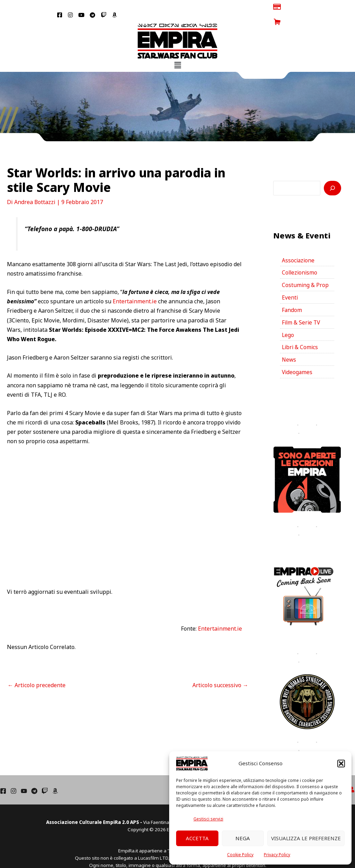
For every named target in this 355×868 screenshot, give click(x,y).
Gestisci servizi (208, 819)
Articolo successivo (220, 670)
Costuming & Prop (305, 271)
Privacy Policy (277, 855)
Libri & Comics (301, 336)
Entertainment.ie (135, 286)
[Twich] (45, 780)
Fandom (292, 297)
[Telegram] (34, 780)
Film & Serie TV (302, 310)
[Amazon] (55, 780)
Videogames (298, 361)
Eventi (290, 284)
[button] (341, 764)
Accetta (197, 838)
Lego (288, 323)
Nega (243, 838)
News (289, 348)
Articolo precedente (37, 670)
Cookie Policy (240, 855)
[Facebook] (3, 780)
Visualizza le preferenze (306, 838)
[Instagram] (14, 780)
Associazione (299, 246)
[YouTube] (24, 780)
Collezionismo (300, 259)
